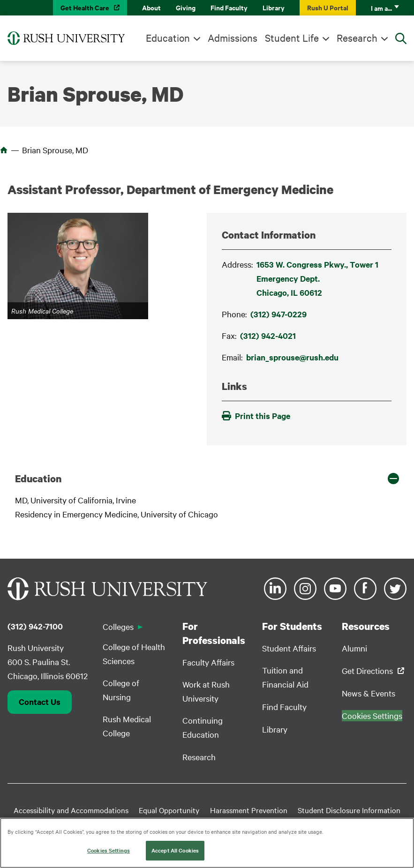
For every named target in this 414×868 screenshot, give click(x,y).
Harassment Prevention (249, 810)
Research (357, 37)
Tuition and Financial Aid (285, 677)
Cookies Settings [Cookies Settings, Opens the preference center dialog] (109, 851)
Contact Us (40, 702)
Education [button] (38, 479)
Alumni (354, 648)
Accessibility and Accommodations (71, 810)
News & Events (369, 693)
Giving (186, 7)
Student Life (292, 37)
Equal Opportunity (169, 810)
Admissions (233, 37)
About (151, 7)
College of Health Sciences (134, 654)
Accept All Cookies (175, 851)
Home (4, 150)
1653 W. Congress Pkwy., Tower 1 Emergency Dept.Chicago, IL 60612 (317, 278)
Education (168, 37)
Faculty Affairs (208, 662)
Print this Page (256, 416)
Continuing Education (203, 727)
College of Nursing (121, 690)
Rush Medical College (127, 726)
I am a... (381, 8)
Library (274, 7)
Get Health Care (85, 7)
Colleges (118, 626)
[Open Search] (401, 38)
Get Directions (367, 670)
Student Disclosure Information (349, 810)
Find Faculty (229, 7)
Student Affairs (289, 648)
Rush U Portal (328, 7)
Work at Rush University (206, 691)
